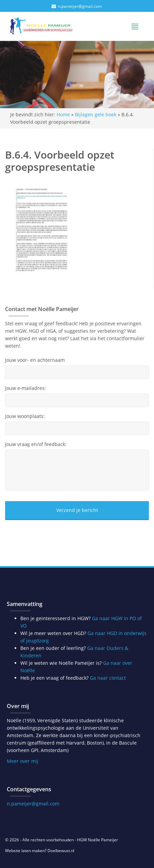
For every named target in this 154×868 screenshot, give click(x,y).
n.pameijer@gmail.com (80, 6)
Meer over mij (23, 761)
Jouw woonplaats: (25, 416)
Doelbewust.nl (61, 851)
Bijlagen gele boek (96, 114)
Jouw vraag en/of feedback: (36, 444)
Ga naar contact (108, 678)
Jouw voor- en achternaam (35, 360)
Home (63, 114)
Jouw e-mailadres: (25, 388)
